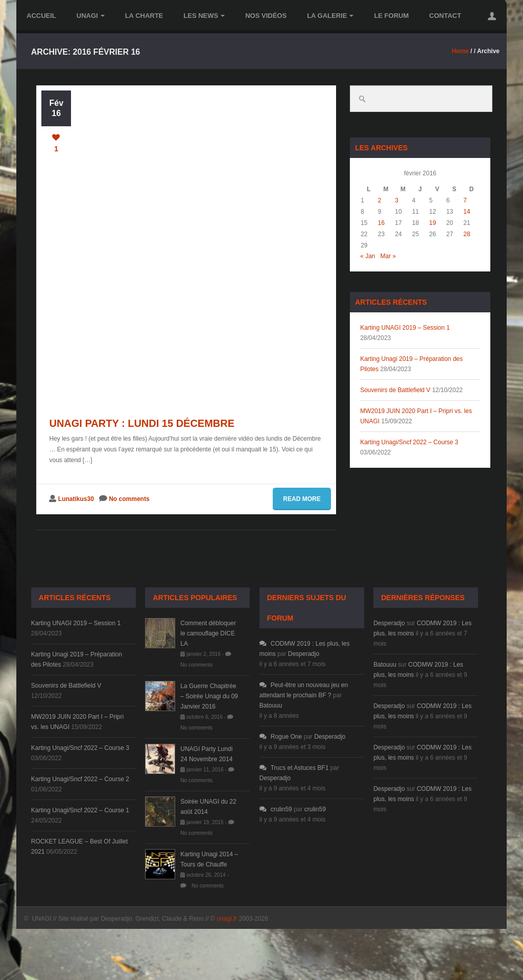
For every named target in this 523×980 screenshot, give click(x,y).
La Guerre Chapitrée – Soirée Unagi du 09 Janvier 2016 (209, 696)
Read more (302, 499)
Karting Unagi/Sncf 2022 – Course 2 (80, 779)
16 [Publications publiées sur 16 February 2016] (381, 223)
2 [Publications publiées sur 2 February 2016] (380, 200)
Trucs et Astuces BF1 (294, 768)
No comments (129, 499)
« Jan (367, 256)
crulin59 (276, 809)
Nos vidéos (266, 16)
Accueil (41, 16)
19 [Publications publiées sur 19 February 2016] (432, 223)
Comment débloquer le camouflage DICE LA (208, 633)
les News (204, 16)
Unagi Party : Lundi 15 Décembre (142, 423)
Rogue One (281, 737)
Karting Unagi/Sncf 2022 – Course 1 (80, 810)
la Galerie (330, 16)
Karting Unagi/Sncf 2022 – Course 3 (409, 442)
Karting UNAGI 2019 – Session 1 (405, 328)
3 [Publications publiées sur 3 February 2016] (397, 200)
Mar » (388, 256)
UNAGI (91, 16)
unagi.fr (227, 919)
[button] (492, 16)
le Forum (391, 16)
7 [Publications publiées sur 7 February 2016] (465, 200)
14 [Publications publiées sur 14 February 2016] (467, 212)
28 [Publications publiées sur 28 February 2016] (467, 234)
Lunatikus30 (76, 499)
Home (460, 51)
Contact (445, 16)
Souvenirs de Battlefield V (395, 390)
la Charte (144, 16)
